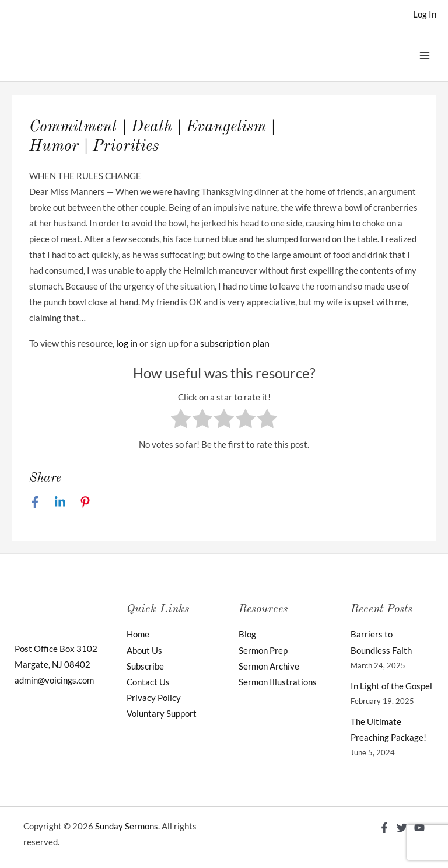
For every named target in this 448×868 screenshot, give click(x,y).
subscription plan (235, 343)
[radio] (181, 421)
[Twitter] (402, 828)
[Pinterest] (85, 501)
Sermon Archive (269, 666)
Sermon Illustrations (278, 682)
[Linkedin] (60, 501)
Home (138, 634)
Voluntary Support (162, 714)
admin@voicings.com (54, 680)
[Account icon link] (425, 14)
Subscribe (145, 666)
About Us (144, 651)
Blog (247, 634)
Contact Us (148, 682)
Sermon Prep (263, 651)
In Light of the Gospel (391, 686)
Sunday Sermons (127, 826)
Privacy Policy (154, 698)
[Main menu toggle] (425, 55)
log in (127, 343)
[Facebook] (35, 501)
